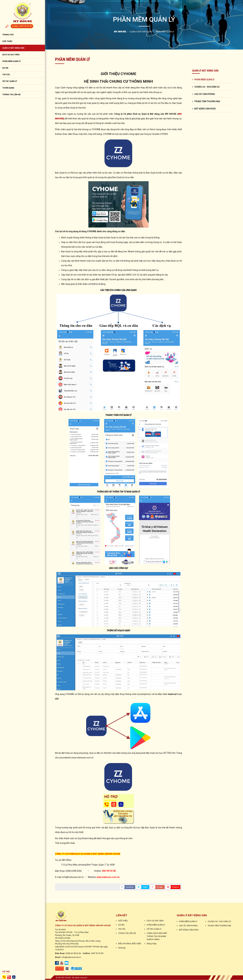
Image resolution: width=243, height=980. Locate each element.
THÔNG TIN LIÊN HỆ (11, 95)
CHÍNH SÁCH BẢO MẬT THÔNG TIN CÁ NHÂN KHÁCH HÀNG (157, 936)
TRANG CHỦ (8, 35)
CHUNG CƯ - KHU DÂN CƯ (207, 87)
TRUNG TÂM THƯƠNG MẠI (207, 101)
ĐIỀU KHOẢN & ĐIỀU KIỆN (130, 944)
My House (120, 32)
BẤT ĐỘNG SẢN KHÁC (205, 109)
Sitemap (122, 948)
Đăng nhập (152, 944)
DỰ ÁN (5, 68)
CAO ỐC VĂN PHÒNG (205, 94)
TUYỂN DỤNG (8, 88)
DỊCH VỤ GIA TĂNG (11, 55)
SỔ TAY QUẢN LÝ (10, 81)
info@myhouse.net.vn (71, 957)
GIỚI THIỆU (7, 41)
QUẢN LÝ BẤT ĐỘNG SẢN (13, 48)
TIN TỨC (6, 75)
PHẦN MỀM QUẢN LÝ (12, 61)
